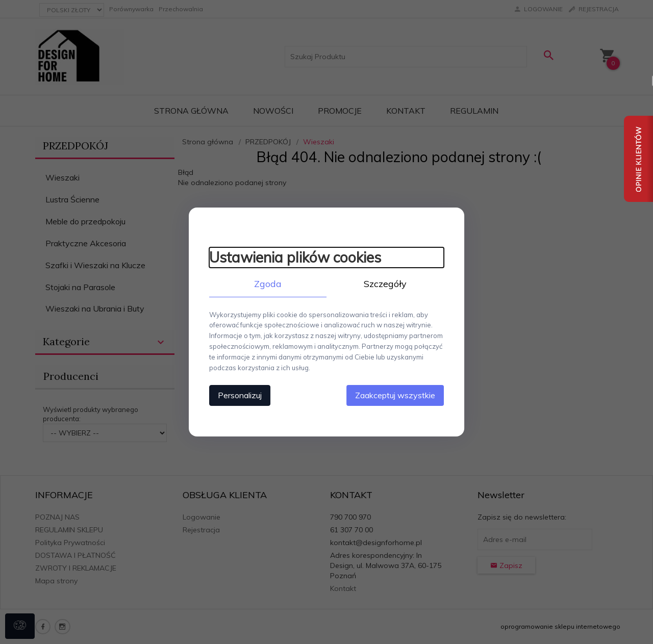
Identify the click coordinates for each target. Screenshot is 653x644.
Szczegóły (385, 284)
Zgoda (268, 284)
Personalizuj (240, 395)
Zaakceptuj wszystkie (395, 395)
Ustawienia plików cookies (295, 257)
